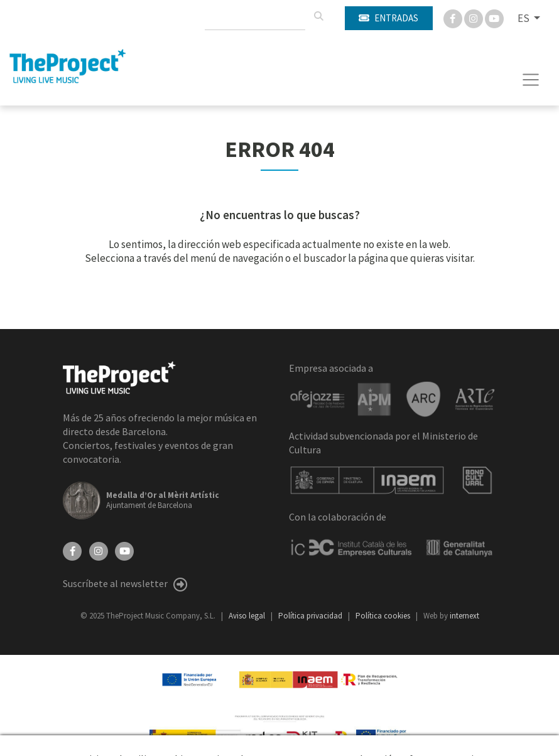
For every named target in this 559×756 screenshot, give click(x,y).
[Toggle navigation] (531, 80)
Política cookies (384, 616)
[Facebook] (454, 18)
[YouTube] (124, 550)
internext (464, 616)
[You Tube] (494, 18)
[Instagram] (475, 18)
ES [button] (524, 18)
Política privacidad (311, 616)
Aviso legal (248, 616)
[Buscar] (318, 16)
